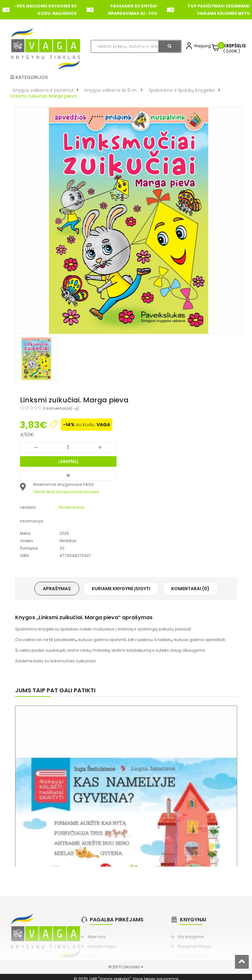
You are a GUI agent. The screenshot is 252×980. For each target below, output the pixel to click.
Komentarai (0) (190, 589)
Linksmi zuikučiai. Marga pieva (43, 96)
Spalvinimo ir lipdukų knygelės (182, 90)
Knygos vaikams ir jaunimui (43, 90)
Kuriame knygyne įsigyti (121, 589)
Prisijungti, (204, 46)
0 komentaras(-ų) (61, 408)
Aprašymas (57, 589)
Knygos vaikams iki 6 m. (111, 90)
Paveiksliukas (72, 507)
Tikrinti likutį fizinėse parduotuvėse (66, 492)
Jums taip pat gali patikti (55, 690)
